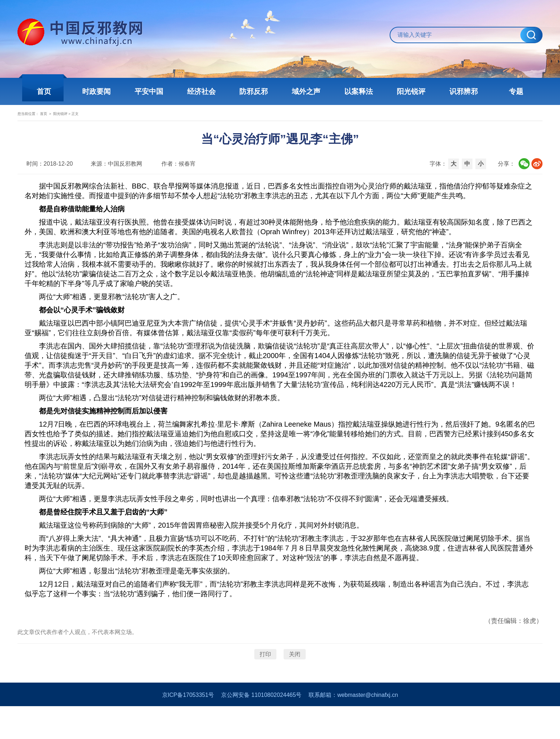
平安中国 (155, 91)
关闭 (295, 680)
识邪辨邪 (455, 91)
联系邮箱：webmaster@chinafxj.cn (353, 728)
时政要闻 (105, 91)
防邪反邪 (255, 91)
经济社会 (205, 91)
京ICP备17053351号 (188, 728)
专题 (505, 91)
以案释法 (355, 91)
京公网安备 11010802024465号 (261, 728)
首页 (55, 91)
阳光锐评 (405, 91)
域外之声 (305, 91)
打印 (265, 680)
